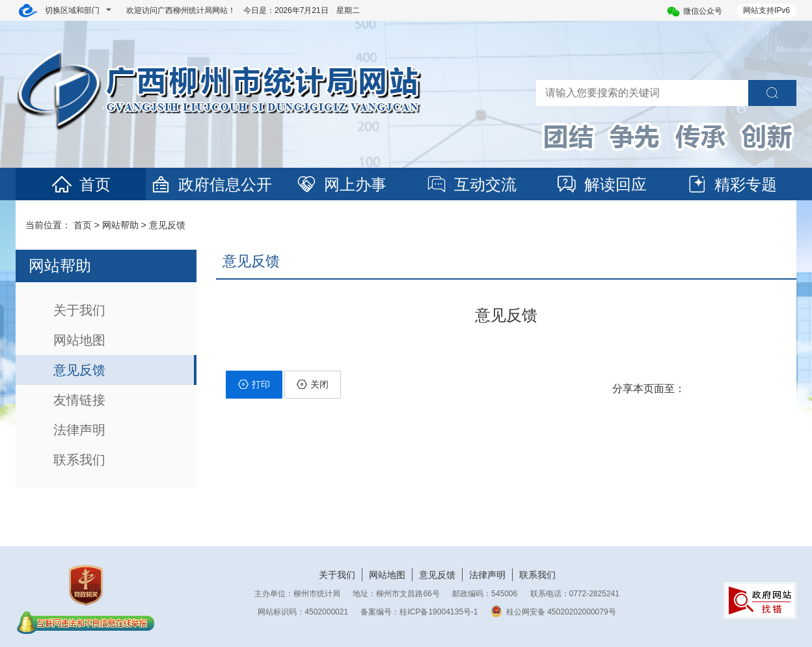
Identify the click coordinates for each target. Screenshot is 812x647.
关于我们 (79, 310)
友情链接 (79, 400)
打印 (254, 384)
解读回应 (601, 184)
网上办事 (341, 184)
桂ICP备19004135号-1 (439, 612)
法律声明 (79, 430)
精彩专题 (731, 184)
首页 (81, 184)
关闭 (313, 384)
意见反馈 (167, 225)
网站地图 (79, 340)
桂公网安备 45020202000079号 (553, 612)
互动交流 (471, 184)
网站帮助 (120, 225)
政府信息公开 (211, 184)
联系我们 (79, 460)
